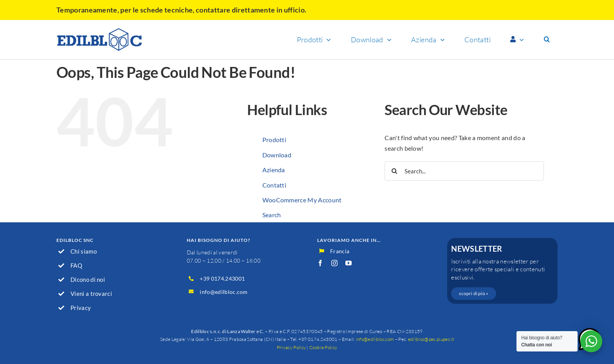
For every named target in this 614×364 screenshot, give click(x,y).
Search (272, 215)
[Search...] (464, 171)
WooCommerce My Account (302, 200)
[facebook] (320, 263)
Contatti (274, 185)
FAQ (76, 265)
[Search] (394, 171)
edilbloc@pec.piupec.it (431, 339)
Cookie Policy (323, 347)
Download (277, 155)
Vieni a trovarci (91, 294)
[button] (547, 39)
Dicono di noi (88, 279)
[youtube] (349, 263)
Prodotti (274, 140)
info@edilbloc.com (224, 292)
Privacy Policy (291, 347)
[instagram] (334, 263)
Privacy (81, 308)
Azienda (274, 170)
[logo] (99, 31)
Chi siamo (84, 251)
